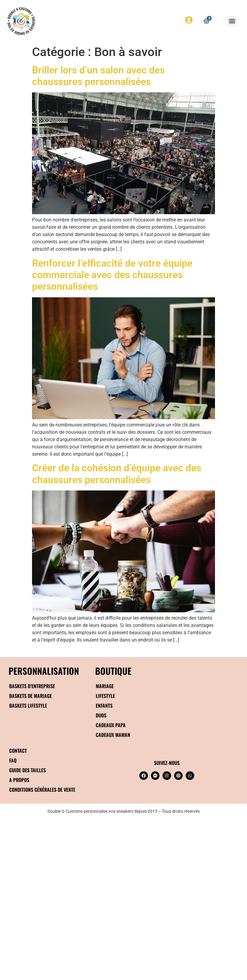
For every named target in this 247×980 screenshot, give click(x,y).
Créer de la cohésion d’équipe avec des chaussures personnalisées (117, 474)
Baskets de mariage (30, 696)
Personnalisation (44, 671)
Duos (101, 715)
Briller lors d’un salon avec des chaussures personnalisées (98, 76)
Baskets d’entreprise (32, 686)
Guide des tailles (27, 770)
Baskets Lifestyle (28, 706)
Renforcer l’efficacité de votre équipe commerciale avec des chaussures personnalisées (112, 275)
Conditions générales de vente (42, 790)
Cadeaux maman (113, 735)
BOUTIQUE (113, 671)
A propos (19, 780)
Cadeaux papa (111, 725)
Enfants (104, 706)
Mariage (105, 686)
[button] (232, 21)
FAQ (13, 760)
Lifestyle (105, 696)
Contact (18, 751)
